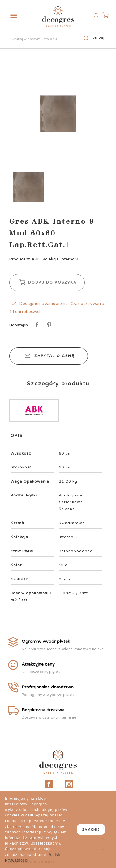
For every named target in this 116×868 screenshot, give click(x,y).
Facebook (49, 784)
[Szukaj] (58, 38)
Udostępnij (36, 325)
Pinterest (48, 325)
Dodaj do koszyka (47, 283)
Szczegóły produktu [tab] (58, 384)
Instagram (69, 784)
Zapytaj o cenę (49, 356)
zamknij (91, 829)
